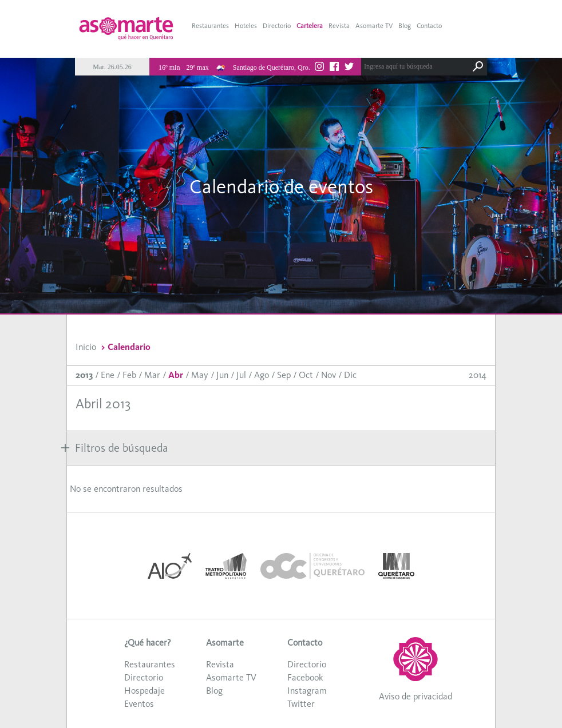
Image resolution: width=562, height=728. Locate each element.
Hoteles (246, 26)
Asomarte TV (374, 26)
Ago (262, 375)
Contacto (429, 26)
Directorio (277, 26)
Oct (306, 375)
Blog (405, 26)
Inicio (86, 347)
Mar (152, 375)
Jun (222, 375)
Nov (329, 375)
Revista (339, 26)
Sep (284, 375)
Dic (350, 375)
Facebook (305, 677)
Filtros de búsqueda (114, 448)
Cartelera (310, 26)
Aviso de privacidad (415, 696)
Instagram (307, 691)
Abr (176, 375)
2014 (478, 375)
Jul (241, 375)
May (200, 375)
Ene (108, 375)
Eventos (139, 704)
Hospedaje (145, 691)
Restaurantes (210, 26)
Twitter (301, 704)
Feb (129, 375)
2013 (84, 375)
